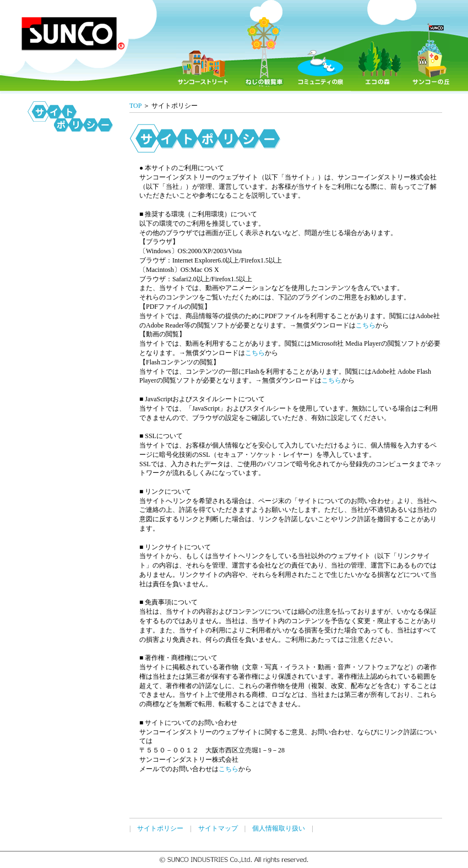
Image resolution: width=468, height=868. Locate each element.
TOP (135, 106)
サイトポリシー (160, 828)
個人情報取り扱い (279, 828)
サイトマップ (218, 828)
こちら (366, 325)
